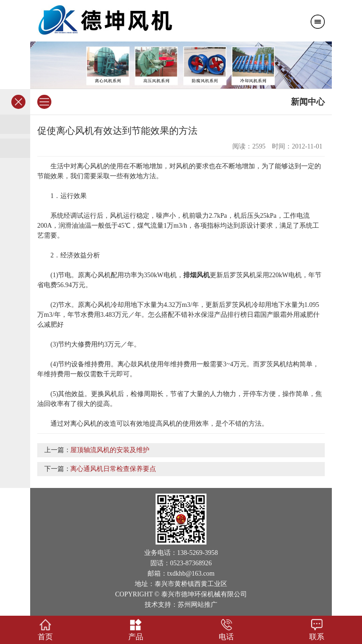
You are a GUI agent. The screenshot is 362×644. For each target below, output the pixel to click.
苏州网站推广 (197, 605)
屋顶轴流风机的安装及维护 (110, 450)
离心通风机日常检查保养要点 (113, 469)
